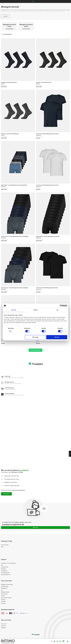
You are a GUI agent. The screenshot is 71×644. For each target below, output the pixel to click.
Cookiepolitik (4, 571)
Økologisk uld (4, 588)
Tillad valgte (35, 337)
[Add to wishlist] (34, 39)
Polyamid (3, 603)
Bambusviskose (5, 586)
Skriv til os (35, 528)
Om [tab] (57, 310)
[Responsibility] (60, 641)
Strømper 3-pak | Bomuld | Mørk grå (10, 134)
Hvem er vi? (4, 624)
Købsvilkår (3, 569)
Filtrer (70, 454)
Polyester (3, 600)
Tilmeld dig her (6, 494)
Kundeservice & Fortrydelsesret (8, 563)
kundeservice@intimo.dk (13, 524)
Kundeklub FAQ (5, 567)
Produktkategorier (7, 34)
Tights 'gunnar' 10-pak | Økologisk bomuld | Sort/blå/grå (15, 236)
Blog (2, 547)
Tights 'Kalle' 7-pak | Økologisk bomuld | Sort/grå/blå (14, 185)
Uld (2, 590)
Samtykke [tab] (14, 310)
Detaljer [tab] (35, 310)
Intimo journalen (5, 545)
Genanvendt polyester (6, 598)
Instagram (3, 628)
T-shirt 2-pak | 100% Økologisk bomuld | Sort (47, 288)
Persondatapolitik (5, 573)
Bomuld (3, 596)
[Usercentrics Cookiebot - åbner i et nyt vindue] (61, 306)
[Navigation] (68, 641)
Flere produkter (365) (35, 350)
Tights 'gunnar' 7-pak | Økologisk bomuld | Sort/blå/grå (15, 288)
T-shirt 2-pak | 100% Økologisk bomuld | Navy (47, 134)
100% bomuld (4, 594)
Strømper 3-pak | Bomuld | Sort (44, 82)
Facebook (3, 626)
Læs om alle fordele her (19, 490)
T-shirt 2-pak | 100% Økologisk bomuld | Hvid (47, 185)
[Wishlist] (57, 641)
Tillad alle (57, 337)
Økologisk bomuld (5, 592)
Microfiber (3, 601)
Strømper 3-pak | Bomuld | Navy (9, 82)
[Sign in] (54, 641)
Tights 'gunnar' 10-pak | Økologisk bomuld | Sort (48, 236)
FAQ (2, 565)
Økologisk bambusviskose (7, 584)
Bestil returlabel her (6, 575)
